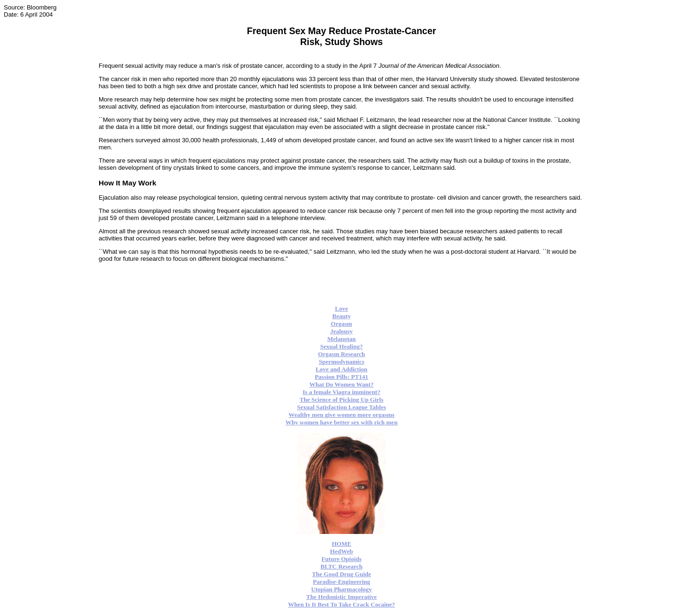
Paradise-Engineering (342, 582)
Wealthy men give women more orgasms (341, 415)
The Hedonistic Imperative (342, 597)
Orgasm (342, 324)
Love (341, 308)
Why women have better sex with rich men (341, 422)
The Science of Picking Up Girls (342, 400)
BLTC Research (341, 566)
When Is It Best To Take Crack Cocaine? (341, 604)
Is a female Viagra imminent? (341, 392)
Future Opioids (342, 559)
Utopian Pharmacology (341, 589)
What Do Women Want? (341, 384)
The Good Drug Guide (342, 574)
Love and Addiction (341, 369)
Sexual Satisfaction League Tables (341, 407)
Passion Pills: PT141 (342, 377)
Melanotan (341, 339)
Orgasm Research (341, 354)
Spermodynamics (341, 362)
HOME (341, 544)
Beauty (342, 316)
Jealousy (341, 331)
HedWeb (341, 551)
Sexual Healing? (341, 346)
